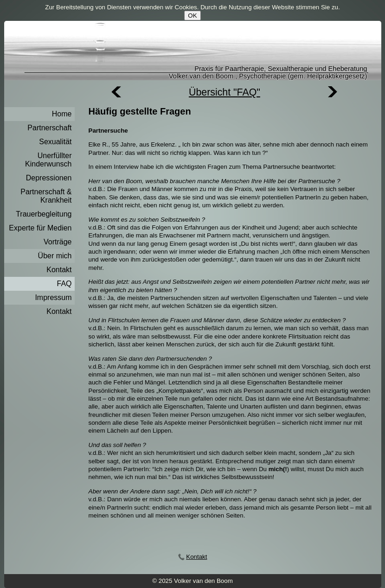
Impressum (53, 297)
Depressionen (49, 178)
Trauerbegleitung (44, 214)
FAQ (64, 284)
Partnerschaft (49, 128)
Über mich (55, 256)
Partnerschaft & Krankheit (46, 196)
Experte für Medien (40, 228)
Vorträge (58, 242)
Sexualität (55, 142)
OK (192, 16)
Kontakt (59, 270)
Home (62, 114)
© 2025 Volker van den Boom (192, 581)
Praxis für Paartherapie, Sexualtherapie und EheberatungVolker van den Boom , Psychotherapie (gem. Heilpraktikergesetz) (268, 72)
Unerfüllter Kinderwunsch (48, 160)
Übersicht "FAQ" (225, 92)
